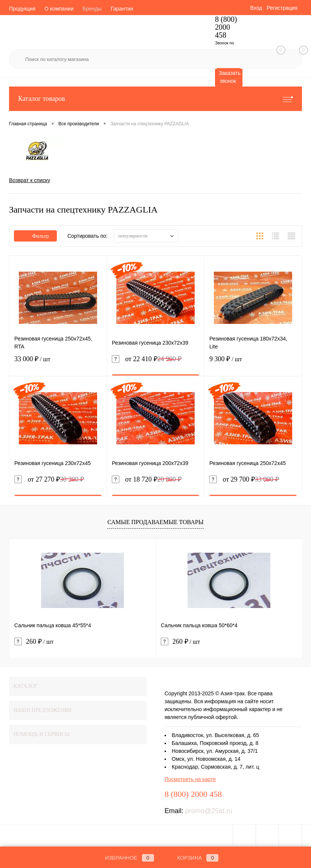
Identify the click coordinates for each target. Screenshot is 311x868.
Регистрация (282, 8)
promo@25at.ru (209, 811)
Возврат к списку (30, 180)
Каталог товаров (155, 99)
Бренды (92, 9)
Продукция (22, 9)
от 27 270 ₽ (49, 480)
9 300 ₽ (253, 364)
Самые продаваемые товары (155, 522)
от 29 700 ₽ (244, 480)
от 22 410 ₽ (147, 359)
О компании (59, 9)
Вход (256, 8)
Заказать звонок (230, 77)
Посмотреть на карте (190, 779)
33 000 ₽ (58, 364)
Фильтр (35, 236)
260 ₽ (34, 642)
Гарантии (122, 9)
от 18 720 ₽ (147, 480)
